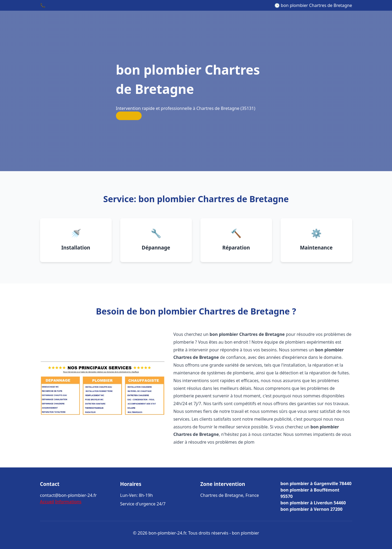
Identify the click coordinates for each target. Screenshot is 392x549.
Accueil (47, 502)
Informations (68, 502)
